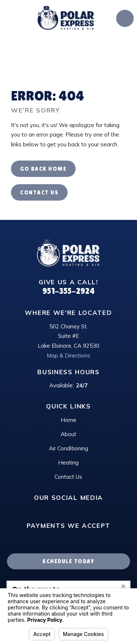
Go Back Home (43, 169)
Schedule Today (68, 561)
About (68, 434)
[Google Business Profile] (39, 510)
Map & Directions (68, 355)
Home (68, 420)
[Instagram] (68, 510)
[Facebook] (83, 510)
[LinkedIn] (54, 510)
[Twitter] (98, 510)
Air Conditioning (68, 448)
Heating (68, 463)
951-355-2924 (68, 291)
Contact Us (39, 192)
